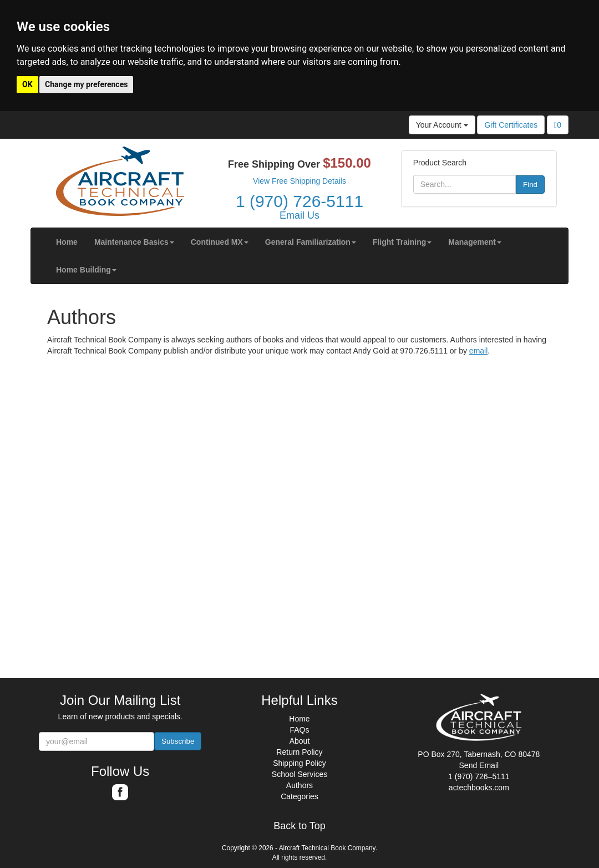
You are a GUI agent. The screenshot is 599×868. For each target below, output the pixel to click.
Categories (299, 796)
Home (299, 719)
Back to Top (299, 826)
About (300, 741)
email (478, 351)
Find (530, 185)
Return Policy (299, 752)
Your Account (442, 125)
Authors (299, 785)
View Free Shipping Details (299, 181)
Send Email (479, 765)
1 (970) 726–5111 (479, 776)
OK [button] (27, 84)
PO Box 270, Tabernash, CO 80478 (479, 754)
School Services (299, 774)
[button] (134, 242)
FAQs (299, 730)
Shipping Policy (299, 763)
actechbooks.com (479, 788)
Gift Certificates (511, 125)
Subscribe (178, 741)
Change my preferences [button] (86, 84)
